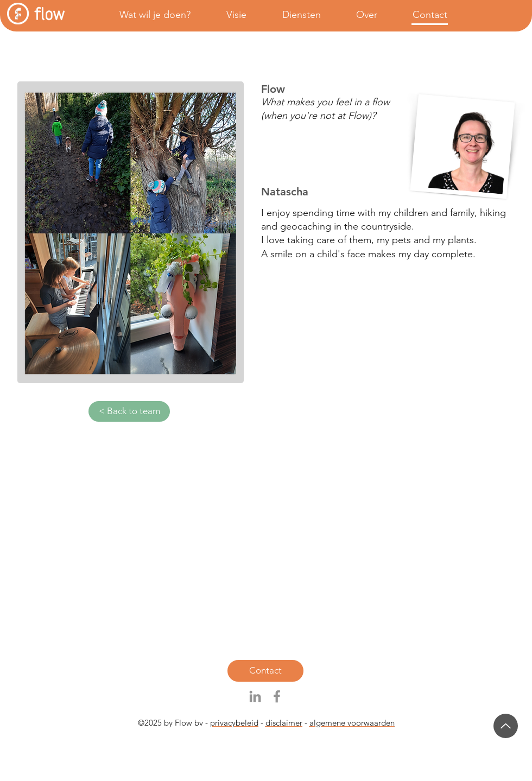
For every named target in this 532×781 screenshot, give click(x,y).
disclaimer (284, 723)
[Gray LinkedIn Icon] (255, 696)
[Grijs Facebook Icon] (277, 696)
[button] (145, 15)
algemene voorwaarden (352, 723)
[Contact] (265, 671)
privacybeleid (234, 723)
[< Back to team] (129, 411)
